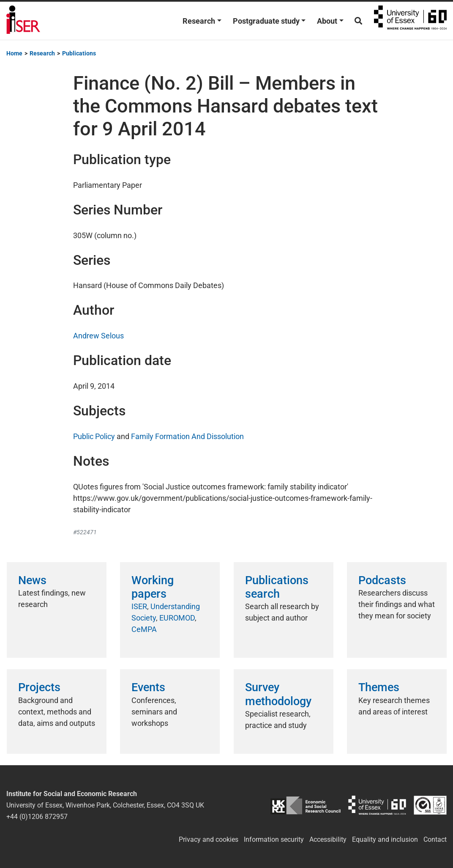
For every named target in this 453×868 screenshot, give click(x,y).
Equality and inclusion (385, 839)
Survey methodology (278, 694)
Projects (39, 687)
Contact (435, 839)
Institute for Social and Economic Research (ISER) (23, 21)
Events (148, 687)
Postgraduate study (266, 21)
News (32, 580)
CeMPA (144, 629)
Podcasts (382, 580)
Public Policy (94, 436)
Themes (379, 687)
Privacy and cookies (209, 839)
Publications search (277, 587)
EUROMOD (177, 618)
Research (199, 21)
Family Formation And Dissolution (187, 436)
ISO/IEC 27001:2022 (430, 805)
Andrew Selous (98, 336)
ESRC (306, 805)
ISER (139, 606)
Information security (274, 839)
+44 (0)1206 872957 (37, 817)
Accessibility (328, 839)
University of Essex (410, 21)
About (327, 21)
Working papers (153, 587)
